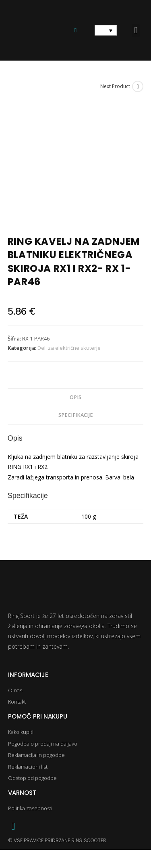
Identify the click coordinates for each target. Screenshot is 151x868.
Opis (75, 397)
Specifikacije (76, 415)
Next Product (115, 86)
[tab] (76, 398)
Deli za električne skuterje (69, 348)
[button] (136, 30)
